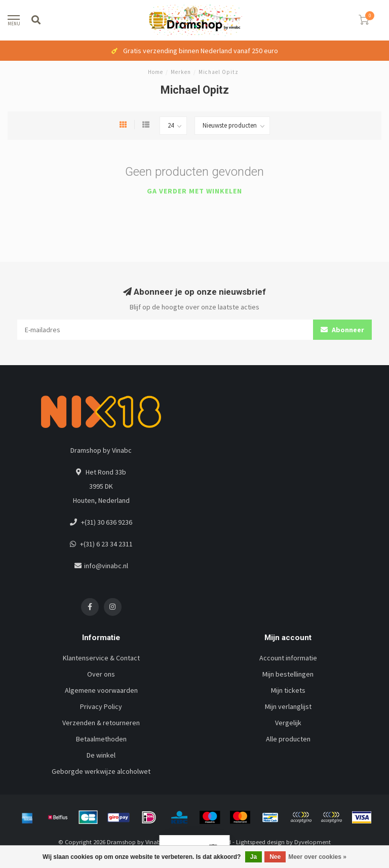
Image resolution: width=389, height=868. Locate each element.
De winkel (101, 755)
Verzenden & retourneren (101, 723)
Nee (275, 857)
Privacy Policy (101, 706)
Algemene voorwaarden (101, 690)
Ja (254, 857)
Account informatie (288, 658)
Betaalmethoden (101, 739)
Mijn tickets (288, 690)
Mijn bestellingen (288, 674)
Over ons (101, 674)
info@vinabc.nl (106, 566)
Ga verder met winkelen (194, 191)
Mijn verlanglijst (288, 706)
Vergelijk (288, 723)
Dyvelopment (313, 842)
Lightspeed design (260, 842)
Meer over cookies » (317, 857)
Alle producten (288, 739)
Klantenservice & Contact (101, 658)
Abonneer (342, 330)
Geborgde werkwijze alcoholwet (101, 771)
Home (155, 72)
